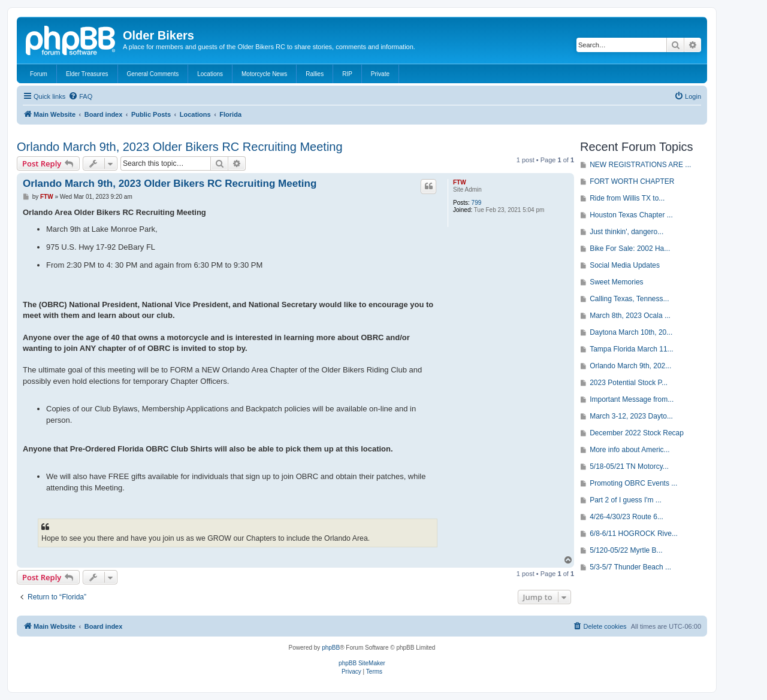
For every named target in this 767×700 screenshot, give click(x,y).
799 (477, 203)
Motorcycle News (264, 74)
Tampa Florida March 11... (631, 349)
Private (380, 74)
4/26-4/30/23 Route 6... (626, 517)
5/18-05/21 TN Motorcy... (629, 466)
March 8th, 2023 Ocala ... (630, 316)
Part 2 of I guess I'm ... (626, 500)
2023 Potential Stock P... (629, 383)
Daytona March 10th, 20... (631, 332)
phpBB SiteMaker (362, 663)
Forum (39, 74)
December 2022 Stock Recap (637, 433)
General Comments (153, 74)
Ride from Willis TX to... (627, 198)
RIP (347, 74)
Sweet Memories (616, 282)
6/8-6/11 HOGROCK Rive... (634, 534)
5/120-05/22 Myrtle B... (626, 550)
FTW (460, 182)
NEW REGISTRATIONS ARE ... (640, 165)
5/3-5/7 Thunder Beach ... (630, 567)
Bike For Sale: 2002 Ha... (630, 249)
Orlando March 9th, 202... (630, 366)
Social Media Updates (625, 265)
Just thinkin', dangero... (626, 232)
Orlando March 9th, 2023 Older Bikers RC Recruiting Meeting (180, 147)
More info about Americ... (629, 450)
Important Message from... (632, 399)
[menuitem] (80, 96)
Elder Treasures (87, 74)
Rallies (315, 74)
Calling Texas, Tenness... (629, 299)
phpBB (331, 648)
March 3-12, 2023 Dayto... (631, 416)
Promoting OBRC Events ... (633, 483)
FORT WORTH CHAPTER (632, 181)
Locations (210, 74)
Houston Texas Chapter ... (631, 215)
